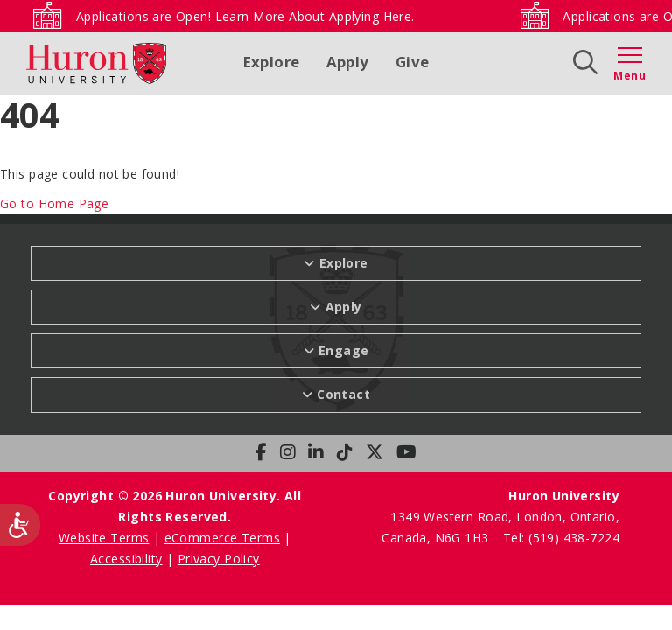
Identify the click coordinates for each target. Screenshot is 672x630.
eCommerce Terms (222, 538)
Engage (344, 350)
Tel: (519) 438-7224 (561, 538)
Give (413, 62)
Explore (272, 62)
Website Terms (104, 538)
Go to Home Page (54, 203)
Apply (348, 62)
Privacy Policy (219, 559)
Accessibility (126, 559)
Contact (343, 394)
